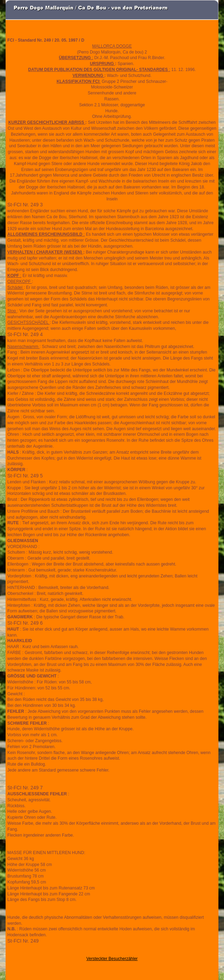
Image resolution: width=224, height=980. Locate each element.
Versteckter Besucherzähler (112, 959)
